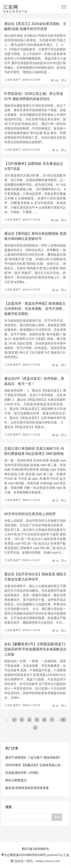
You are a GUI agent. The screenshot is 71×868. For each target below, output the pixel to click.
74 (55, 631)
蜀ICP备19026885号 (35, 849)
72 (55, 150)
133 (54, 80)
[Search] (29, 817)
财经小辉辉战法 (16, 780)
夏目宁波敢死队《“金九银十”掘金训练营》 (34, 757)
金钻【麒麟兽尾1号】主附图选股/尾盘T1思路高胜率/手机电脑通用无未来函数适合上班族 (35, 649)
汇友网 (11, 7)
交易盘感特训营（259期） (23, 773)
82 (55, 365)
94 (55, 290)
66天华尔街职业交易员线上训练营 (30, 514)
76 (63, 720)
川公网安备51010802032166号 (24, 855)
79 (55, 706)
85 (55, 435)
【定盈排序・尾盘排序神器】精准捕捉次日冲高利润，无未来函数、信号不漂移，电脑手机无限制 (35, 309)
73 (55, 561)
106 (54, 220)
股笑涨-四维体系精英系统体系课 (27, 788)
